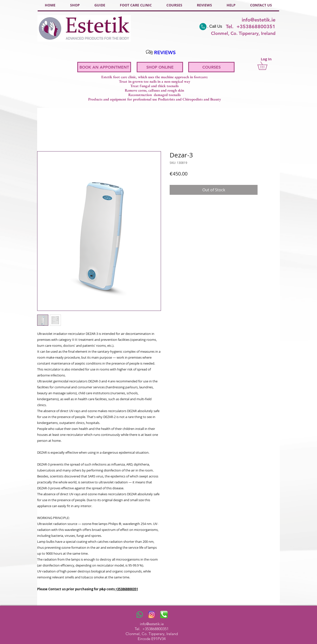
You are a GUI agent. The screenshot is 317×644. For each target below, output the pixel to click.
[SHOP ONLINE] (160, 67)
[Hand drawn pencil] (149, 52)
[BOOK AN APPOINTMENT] (104, 67)
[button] (266, 66)
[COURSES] (211, 67)
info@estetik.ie (259, 20)
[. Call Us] (211, 26)
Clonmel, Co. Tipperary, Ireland (152, 634)
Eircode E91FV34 (152, 639)
